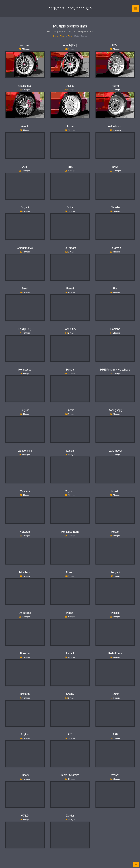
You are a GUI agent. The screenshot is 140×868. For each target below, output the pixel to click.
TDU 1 (63, 36)
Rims (70, 36)
